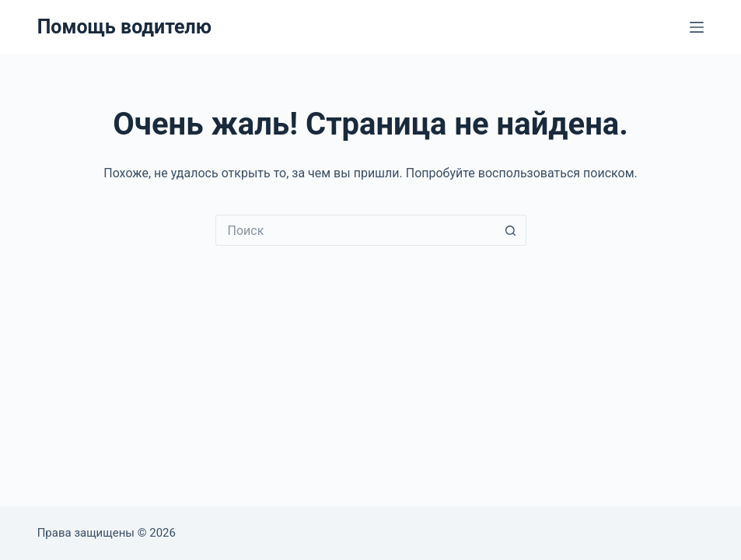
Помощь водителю (124, 27)
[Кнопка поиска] (511, 230)
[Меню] (697, 27)
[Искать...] (355, 230)
